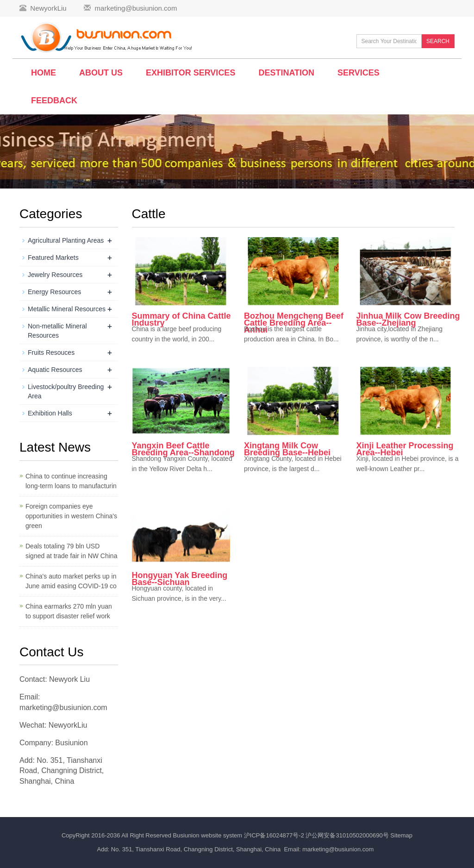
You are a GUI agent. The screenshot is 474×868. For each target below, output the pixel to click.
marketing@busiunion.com (136, 8)
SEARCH (438, 41)
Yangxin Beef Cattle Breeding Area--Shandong (183, 449)
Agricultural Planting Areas (66, 240)
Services (359, 73)
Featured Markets (53, 258)
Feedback (54, 101)
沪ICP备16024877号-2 (275, 835)
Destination (286, 73)
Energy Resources (54, 292)
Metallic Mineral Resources (67, 309)
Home (44, 73)
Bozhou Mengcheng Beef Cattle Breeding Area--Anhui (294, 323)
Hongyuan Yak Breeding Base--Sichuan (180, 579)
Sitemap (401, 835)
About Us (101, 73)
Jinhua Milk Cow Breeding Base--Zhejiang (408, 319)
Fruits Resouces (51, 352)
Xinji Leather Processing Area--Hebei (405, 449)
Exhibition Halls (50, 413)
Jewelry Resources (55, 275)
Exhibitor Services (190, 73)
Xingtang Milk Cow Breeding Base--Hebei (287, 449)
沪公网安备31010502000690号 (348, 835)
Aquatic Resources (55, 370)
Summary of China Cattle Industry (181, 319)
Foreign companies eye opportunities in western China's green (71, 516)
